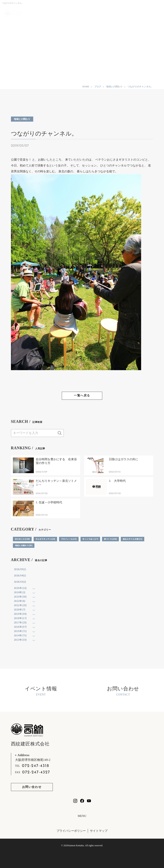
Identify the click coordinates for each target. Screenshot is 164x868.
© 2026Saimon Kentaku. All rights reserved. (82, 845)
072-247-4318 (36, 766)
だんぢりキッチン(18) (45, 539)
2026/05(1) (20, 569)
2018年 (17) (20, 618)
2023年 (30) (20, 596)
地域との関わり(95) (24, 545)
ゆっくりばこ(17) (90, 539)
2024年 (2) (20, 592)
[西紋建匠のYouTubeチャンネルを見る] (89, 801)
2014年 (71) (20, 635)
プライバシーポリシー (71, 831)
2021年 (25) (20, 605)
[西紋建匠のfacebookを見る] (82, 801)
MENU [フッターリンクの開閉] (82, 816)
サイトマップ (99, 831)
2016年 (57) (20, 627)
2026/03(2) (20, 582)
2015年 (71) (20, 631)
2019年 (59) (20, 614)
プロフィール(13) (69, 539)
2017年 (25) (20, 622)
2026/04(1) (20, 575)
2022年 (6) (20, 601)
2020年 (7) (20, 609)
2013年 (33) (20, 640)
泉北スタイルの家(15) (133, 539)
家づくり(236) (110, 539)
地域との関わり (22, 119)
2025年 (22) (20, 588)
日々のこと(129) (22, 539)
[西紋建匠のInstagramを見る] (75, 801)
